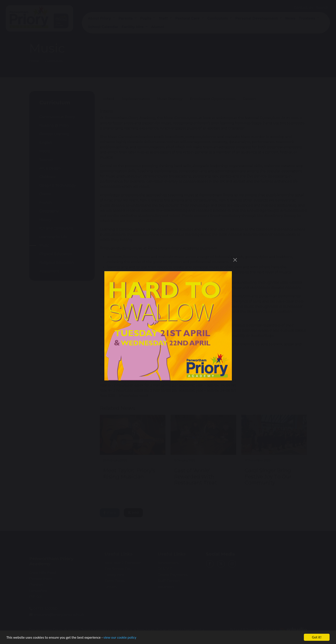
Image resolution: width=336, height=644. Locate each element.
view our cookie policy (120, 637)
